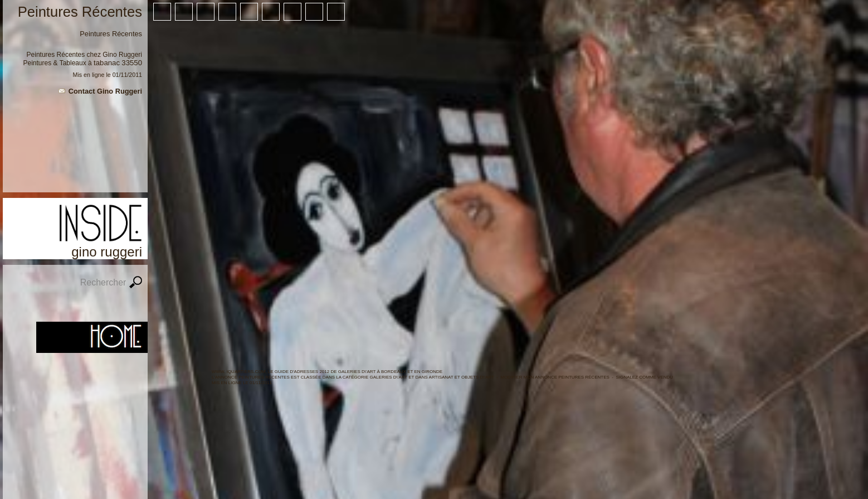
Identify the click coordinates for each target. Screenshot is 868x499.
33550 (132, 63)
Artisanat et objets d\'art (462, 377)
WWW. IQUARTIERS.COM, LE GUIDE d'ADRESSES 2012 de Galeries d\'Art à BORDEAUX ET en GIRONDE (327, 372)
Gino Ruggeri (122, 55)
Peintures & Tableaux (55, 63)
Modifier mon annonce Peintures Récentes (555, 377)
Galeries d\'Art (389, 377)
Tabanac (107, 63)
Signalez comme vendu (644, 377)
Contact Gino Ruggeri (105, 91)
